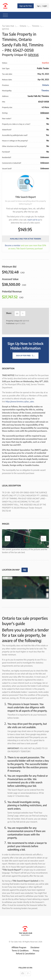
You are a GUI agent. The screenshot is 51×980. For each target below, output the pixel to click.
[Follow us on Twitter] (28, 974)
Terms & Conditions (20, 951)
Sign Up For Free (26, 356)
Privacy (36, 951)
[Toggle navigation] (5, 15)
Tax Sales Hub (8, 26)
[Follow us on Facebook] (23, 974)
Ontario (23, 26)
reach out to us (34, 220)
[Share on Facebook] (17, 314)
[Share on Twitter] (23, 314)
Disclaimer (35, 947)
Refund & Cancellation (26, 954)
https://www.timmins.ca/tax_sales (20, 402)
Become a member (13, 245)
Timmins (36, 26)
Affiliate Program (19, 947)
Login (42, 6)
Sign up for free (26, 6)
